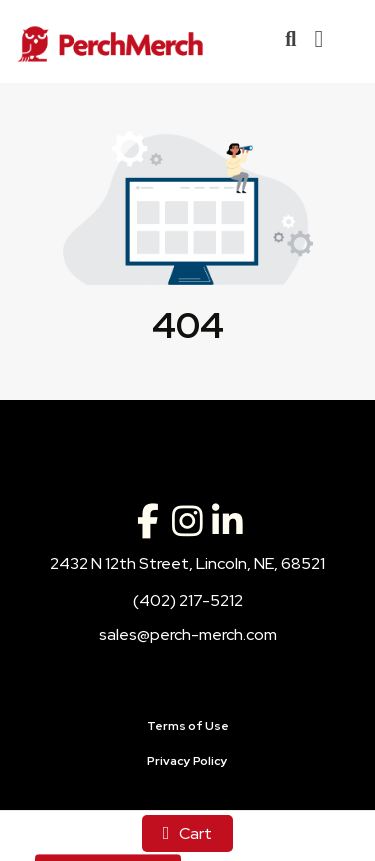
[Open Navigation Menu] (318, 39)
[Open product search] (290, 39)
